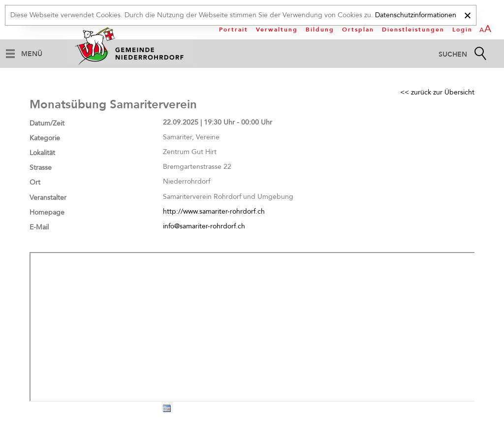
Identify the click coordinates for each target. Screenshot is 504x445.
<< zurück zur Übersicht (437, 92)
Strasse (41, 168)
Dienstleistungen (413, 30)
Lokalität (42, 153)
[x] (467, 14)
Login (462, 30)
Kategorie (45, 138)
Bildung (320, 30)
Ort (35, 182)
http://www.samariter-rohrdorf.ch (214, 211)
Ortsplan (358, 30)
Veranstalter (48, 198)
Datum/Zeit (47, 123)
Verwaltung (277, 30)
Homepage (47, 212)
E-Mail (39, 227)
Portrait (234, 30)
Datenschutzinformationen (416, 15)
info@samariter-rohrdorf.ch (204, 226)
